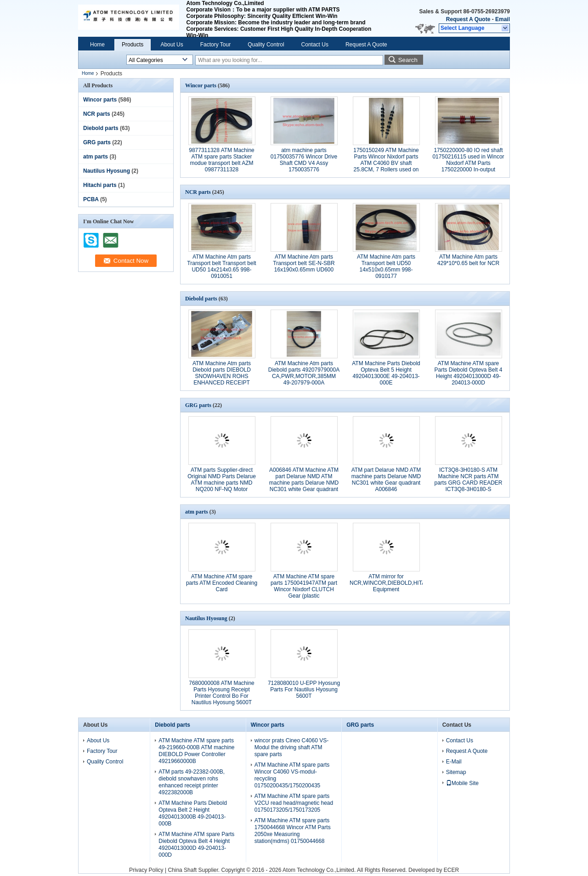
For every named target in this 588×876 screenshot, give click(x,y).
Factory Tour (215, 45)
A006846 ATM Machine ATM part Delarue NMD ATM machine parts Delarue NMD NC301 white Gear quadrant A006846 (304, 483)
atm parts (96, 157)
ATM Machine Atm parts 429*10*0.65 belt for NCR (468, 260)
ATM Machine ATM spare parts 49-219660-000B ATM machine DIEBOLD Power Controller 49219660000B (196, 751)
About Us (172, 45)
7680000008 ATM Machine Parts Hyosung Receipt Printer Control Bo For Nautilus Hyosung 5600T (222, 693)
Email (503, 19)
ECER (451, 870)
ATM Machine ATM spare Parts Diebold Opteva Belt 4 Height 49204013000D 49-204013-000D (468, 373)
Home (97, 45)
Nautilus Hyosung (107, 171)
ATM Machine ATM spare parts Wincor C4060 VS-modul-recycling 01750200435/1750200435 (292, 775)
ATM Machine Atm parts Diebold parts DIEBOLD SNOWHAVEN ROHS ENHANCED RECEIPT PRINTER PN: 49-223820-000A (222, 379)
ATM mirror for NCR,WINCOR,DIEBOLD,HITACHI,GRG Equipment (399, 583)
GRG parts (97, 142)
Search (408, 60)
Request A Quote (468, 19)
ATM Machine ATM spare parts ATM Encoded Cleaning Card (222, 583)
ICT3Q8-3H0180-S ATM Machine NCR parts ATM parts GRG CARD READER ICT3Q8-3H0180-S (468, 480)
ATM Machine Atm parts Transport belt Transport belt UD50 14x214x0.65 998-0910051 (221, 266)
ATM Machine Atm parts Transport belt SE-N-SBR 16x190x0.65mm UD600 (304, 263)
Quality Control (266, 45)
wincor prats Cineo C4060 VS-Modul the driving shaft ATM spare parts (291, 747)
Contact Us (315, 45)
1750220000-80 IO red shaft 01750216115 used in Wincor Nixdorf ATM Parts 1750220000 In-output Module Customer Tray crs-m (468, 163)
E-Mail (454, 762)
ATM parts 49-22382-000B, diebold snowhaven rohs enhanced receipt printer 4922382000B (192, 782)
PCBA (91, 199)
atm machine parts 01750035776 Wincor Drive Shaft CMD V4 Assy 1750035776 (304, 160)
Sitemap (456, 772)
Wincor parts (100, 100)
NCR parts (97, 114)
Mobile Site (462, 783)
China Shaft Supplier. (194, 870)
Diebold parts (101, 128)
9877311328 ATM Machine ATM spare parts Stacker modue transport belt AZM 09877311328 (222, 160)
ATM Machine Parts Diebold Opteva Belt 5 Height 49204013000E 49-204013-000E (386, 373)
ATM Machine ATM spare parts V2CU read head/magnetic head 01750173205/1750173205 (294, 803)
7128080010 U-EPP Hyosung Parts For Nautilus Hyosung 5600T (304, 689)
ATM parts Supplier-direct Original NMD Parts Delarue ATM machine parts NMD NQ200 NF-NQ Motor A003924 (222, 483)
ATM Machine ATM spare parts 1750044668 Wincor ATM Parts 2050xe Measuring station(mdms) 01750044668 (293, 831)
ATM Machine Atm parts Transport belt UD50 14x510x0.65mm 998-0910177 (386, 266)
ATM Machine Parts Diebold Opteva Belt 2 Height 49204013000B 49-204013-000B (193, 813)
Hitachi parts (100, 185)
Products (133, 45)
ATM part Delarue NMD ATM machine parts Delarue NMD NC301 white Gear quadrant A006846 (386, 480)
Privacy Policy (146, 870)
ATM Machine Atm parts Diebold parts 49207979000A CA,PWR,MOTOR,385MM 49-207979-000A (304, 373)
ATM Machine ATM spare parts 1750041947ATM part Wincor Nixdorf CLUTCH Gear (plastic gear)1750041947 (304, 589)
